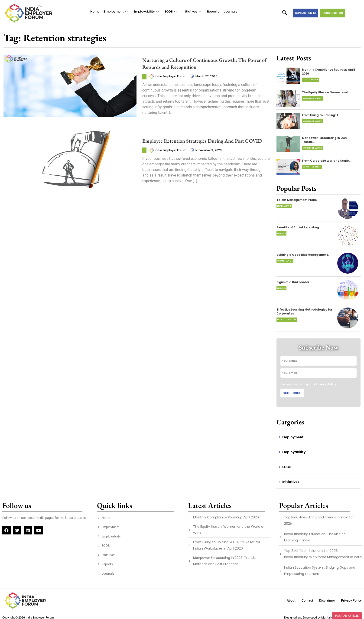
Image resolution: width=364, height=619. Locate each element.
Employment (116, 11)
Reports (213, 11)
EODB (171, 11)
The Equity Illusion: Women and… (326, 92)
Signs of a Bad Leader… (294, 282)
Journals (231, 11)
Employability (147, 11)
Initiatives (192, 11)
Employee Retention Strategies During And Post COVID (202, 141)
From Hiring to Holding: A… (321, 115)
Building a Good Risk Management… (303, 255)
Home (95, 11)
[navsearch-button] (287, 13)
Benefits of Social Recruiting (298, 227)
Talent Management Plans (297, 200)
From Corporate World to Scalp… (327, 161)
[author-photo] (152, 76)
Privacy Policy (326, 384)
